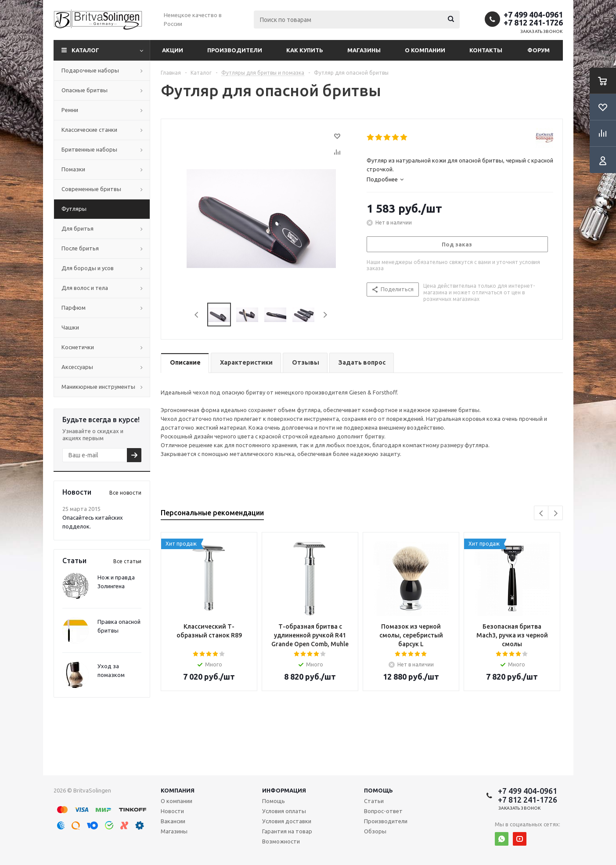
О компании (425, 50)
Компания (178, 790)
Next (325, 315)
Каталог (85, 50)
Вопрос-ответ (383, 811)
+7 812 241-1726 (533, 22)
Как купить (305, 50)
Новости (172, 811)
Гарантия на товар (287, 831)
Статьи (374, 801)
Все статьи (127, 561)
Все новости (125, 493)
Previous (197, 315)
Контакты (486, 50)
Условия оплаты (284, 811)
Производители (235, 50)
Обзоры (375, 831)
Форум (539, 50)
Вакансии (173, 821)
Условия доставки (287, 821)
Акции (173, 50)
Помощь (378, 790)
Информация (284, 790)
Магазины (364, 50)
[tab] (460, 179)
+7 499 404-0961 (533, 14)
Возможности (281, 841)
